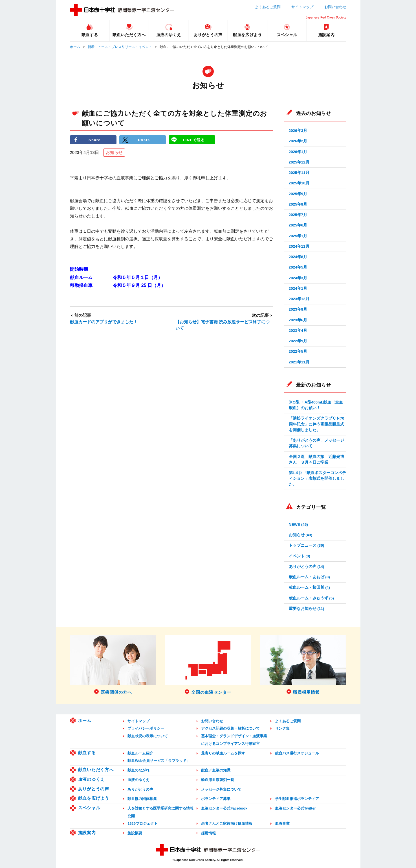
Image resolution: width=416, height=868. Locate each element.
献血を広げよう (94, 798)
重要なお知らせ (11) (307, 609)
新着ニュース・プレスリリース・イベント (120, 47)
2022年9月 (298, 341)
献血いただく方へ (96, 770)
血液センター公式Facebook (224, 808)
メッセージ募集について (221, 789)
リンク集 (282, 728)
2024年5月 (298, 267)
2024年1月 (298, 288)
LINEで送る (194, 140)
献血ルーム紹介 (140, 753)
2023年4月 (298, 331)
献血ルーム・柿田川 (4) (309, 587)
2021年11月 (299, 362)
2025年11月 (299, 173)
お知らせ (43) (301, 535)
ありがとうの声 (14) (307, 567)
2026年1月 (298, 152)
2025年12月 (299, 162)
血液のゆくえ (92, 779)
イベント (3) (300, 556)
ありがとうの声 (94, 789)
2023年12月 (299, 299)
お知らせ (114, 153)
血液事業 (282, 824)
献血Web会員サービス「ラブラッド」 (159, 761)
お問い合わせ (335, 7)
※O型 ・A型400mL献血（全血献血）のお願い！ (316, 405)
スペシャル (89, 808)
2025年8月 (298, 204)
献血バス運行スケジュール (297, 753)
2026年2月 (298, 141)
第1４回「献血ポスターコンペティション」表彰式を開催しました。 (318, 479)
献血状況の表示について (148, 736)
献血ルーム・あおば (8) (309, 577)
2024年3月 (298, 278)
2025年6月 (298, 225)
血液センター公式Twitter (295, 808)
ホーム (75, 47)
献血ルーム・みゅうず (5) (311, 598)
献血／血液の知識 (216, 770)
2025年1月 (298, 236)
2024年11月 (299, 246)
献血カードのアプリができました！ (104, 322)
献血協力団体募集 (142, 799)
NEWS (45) (298, 524)
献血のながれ (138, 770)
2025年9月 (298, 194)
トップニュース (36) (307, 545)
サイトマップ (302, 7)
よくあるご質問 (268, 7)
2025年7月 (298, 215)
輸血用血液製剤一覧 (218, 780)
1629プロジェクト (142, 824)
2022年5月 (298, 351)
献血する (87, 753)
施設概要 (135, 833)
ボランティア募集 (216, 799)
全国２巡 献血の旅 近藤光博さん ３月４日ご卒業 (316, 460)
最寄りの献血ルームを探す (223, 753)
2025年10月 (299, 183)
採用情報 (208, 833)
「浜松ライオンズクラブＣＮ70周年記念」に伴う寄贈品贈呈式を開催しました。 (317, 424)
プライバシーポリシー (146, 728)
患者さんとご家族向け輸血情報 (227, 824)
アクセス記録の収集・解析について (230, 728)
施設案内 (87, 833)
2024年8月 (298, 257)
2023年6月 (298, 320)
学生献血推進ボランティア (297, 799)
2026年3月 (298, 131)
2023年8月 (298, 309)
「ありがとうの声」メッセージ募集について (316, 443)
